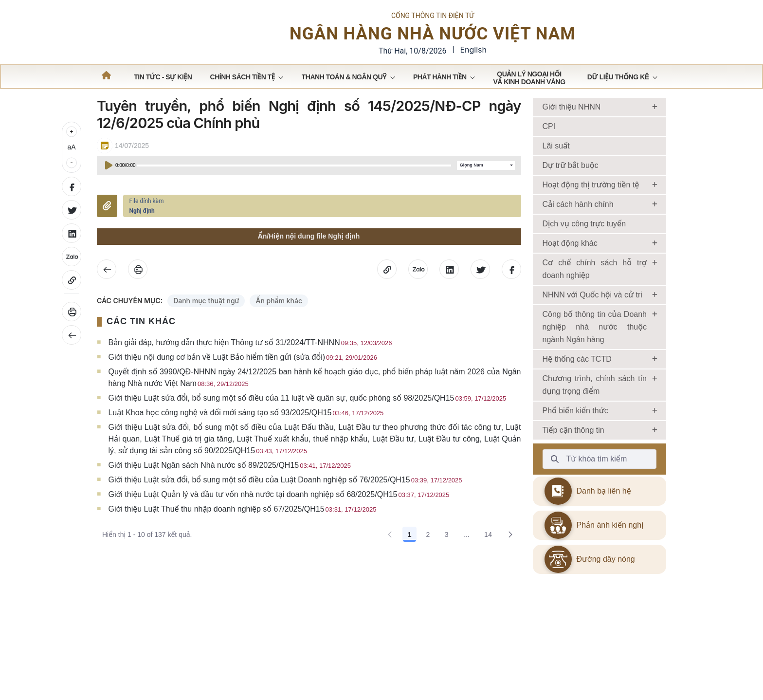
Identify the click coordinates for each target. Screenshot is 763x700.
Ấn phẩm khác (279, 318)
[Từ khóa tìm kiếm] (555, 477)
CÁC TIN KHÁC (141, 339)
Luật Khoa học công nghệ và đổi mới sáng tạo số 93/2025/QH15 (246, 430)
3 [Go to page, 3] (447, 552)
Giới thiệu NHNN (572, 124)
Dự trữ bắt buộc (571, 183)
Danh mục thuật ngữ (206, 318)
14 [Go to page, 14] (488, 552)
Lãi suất (556, 163)
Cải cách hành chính (578, 222)
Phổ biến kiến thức (575, 428)
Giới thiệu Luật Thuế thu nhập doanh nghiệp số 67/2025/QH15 (242, 526)
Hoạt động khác (570, 261)
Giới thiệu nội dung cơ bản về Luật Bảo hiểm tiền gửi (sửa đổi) (242, 375)
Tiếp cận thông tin (573, 448)
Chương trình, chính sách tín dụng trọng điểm (595, 402)
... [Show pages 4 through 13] (466, 552)
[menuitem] (163, 94)
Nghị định (142, 228)
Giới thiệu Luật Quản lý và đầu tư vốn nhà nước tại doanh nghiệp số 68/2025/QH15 (279, 512)
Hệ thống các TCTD (577, 377)
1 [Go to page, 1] (410, 552)
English (473, 58)
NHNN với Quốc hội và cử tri (592, 312)
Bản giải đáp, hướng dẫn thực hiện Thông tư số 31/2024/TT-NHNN (250, 360)
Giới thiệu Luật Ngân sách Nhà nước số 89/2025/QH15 (229, 483)
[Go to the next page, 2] (510, 552)
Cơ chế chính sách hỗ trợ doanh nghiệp (595, 286)
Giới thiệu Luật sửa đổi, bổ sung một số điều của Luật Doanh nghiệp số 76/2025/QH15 (285, 497)
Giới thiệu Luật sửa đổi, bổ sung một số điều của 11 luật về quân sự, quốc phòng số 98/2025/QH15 (307, 415)
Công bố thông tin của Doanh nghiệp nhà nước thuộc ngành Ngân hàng (595, 344)
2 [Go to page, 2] (428, 552)
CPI (549, 144)
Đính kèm (107, 223)
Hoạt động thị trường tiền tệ (591, 202)
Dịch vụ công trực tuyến (584, 241)
